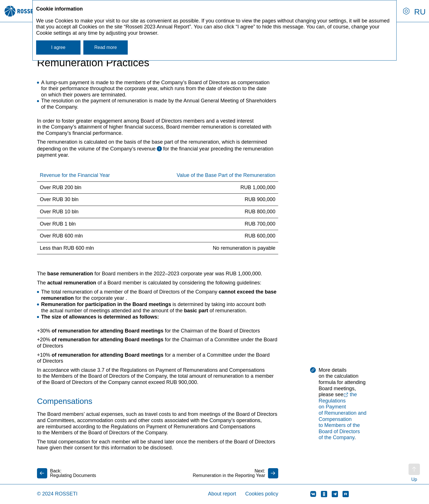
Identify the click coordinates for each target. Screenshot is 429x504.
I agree (58, 47)
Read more (105, 47)
